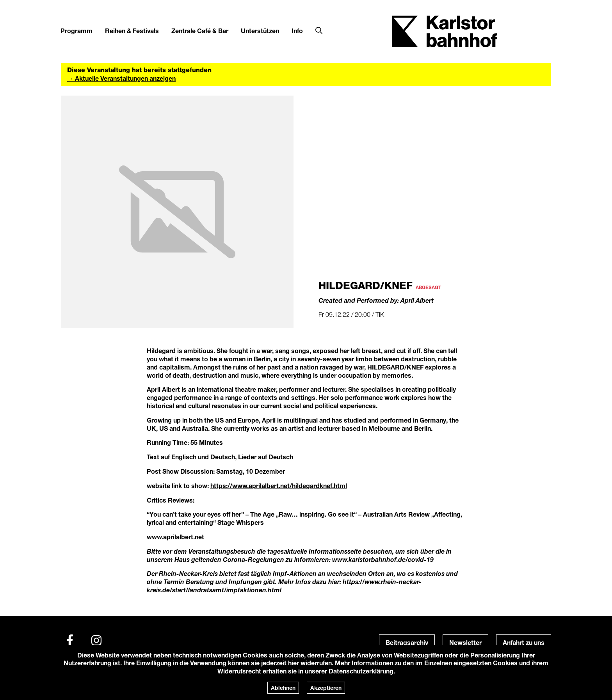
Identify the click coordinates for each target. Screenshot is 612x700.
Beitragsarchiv (407, 642)
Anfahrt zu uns (524, 642)
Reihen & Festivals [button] (132, 31)
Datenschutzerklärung (361, 671)
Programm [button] (76, 31)
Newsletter (465, 642)
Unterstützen (260, 31)
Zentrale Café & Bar (200, 31)
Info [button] (297, 31)
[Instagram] (96, 640)
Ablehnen (283, 688)
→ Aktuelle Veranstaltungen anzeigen (121, 78)
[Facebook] (70, 640)
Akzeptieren (326, 688)
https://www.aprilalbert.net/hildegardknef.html (279, 486)
